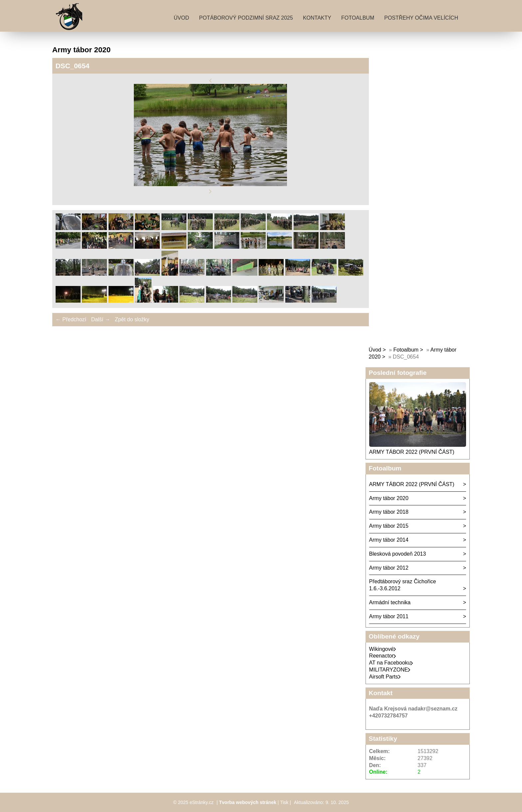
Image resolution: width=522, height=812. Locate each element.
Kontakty (317, 18)
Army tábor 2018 (389, 512)
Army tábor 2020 (389, 498)
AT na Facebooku (391, 663)
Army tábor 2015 (389, 526)
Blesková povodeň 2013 (398, 554)
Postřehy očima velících (421, 18)
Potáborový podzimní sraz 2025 (246, 18)
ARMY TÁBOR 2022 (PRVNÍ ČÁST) (412, 452)
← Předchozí (71, 319)
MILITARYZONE (390, 670)
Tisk (284, 802)
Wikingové (383, 649)
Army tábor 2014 (389, 540)
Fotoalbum (358, 18)
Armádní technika (390, 602)
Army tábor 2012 (389, 568)
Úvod (181, 18)
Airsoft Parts (385, 677)
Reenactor (383, 656)
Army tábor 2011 (389, 616)
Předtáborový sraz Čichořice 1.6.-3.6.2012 (403, 585)
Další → (101, 319)
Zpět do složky (132, 319)
